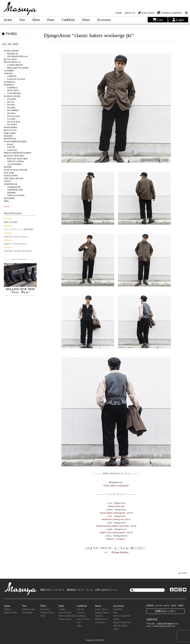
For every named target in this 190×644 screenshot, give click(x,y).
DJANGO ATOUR (12, 96)
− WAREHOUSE (12, 187)
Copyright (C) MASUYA (95, 640)
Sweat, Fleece (65, 619)
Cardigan (81, 616)
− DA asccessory (12, 116)
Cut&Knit (68, 20)
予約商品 (9, 34)
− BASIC (9, 144)
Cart (158, 20)
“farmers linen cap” (116, 506)
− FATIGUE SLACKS (15, 79)
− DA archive (11, 124)
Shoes (86, 20)
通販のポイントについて (52, 590)
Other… (7, 201)
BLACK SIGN (10, 59)
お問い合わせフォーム (106, 590)
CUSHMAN (9, 82)
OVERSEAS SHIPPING (171, 13)
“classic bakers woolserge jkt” (116, 486)
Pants (51, 20)
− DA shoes (10, 113)
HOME (119, 13)
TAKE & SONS (11, 176)
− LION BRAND (12, 93)
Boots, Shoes (101, 609)
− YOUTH (9, 147)
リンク (90, 590)
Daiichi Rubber (11, 127)
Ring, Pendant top (122, 622)
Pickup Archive (120, 552)
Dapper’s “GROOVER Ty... (16, 244)
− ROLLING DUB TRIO (16, 159)
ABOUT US (130, 13)
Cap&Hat (118, 609)
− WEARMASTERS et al (16, 56)
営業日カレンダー (165, 611)
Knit (79, 622)
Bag (115, 612)
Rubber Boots (102, 619)
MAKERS (8, 136)
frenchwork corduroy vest (113, 519)
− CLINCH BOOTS (14, 65)
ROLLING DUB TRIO (14, 156)
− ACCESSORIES (13, 164)
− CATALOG (11, 150)
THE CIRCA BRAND (14, 178)
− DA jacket (10, 99)
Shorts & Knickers (67, 616)
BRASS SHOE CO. (13, 62)
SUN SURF (9, 173)
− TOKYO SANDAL (14, 161)
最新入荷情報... (11, 222)
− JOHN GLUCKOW (14, 195)
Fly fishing (27, 612)
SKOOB (8, 167)
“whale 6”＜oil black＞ (116, 539)
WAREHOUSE (11, 184)
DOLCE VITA (10, 130)
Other (43, 616)
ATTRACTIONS (11, 51)
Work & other (10, 612)
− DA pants (10, 108)
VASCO (7, 181)
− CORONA (10, 76)
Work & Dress (47, 612)
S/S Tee (80, 609)
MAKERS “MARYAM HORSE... (19, 251)
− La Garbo (10, 119)
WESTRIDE (9, 198)
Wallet (116, 619)
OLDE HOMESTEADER (15, 142)
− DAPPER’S (11, 88)
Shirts (36, 20)
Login (178, 20)
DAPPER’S (9, 85)
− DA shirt (9, 105)
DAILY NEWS (148, 13)
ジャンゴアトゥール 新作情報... (19, 229)
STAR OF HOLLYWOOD (16, 170)
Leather (62, 609)
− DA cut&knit (11, 110)
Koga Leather (10, 133)
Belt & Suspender (122, 616)
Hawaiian (45, 609)
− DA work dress (12, 122)
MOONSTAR (10, 139)
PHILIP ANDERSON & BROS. (18, 153)
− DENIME (10, 193)
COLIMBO (9, 71)
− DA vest (9, 102)
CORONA (8, 73)
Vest (22, 20)
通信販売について (75, 590)
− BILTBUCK (11, 54)
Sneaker (99, 616)
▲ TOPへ (183, 573)
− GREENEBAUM (13, 190)
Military (8, 609)
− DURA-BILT (11, 90)
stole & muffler (121, 626)
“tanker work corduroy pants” (112, 532)
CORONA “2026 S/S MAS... (17, 237)
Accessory (104, 20)
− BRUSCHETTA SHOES (16, 68)
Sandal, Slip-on (102, 612)
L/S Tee (80, 612)
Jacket (8, 20)
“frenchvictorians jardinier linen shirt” (112, 526)
